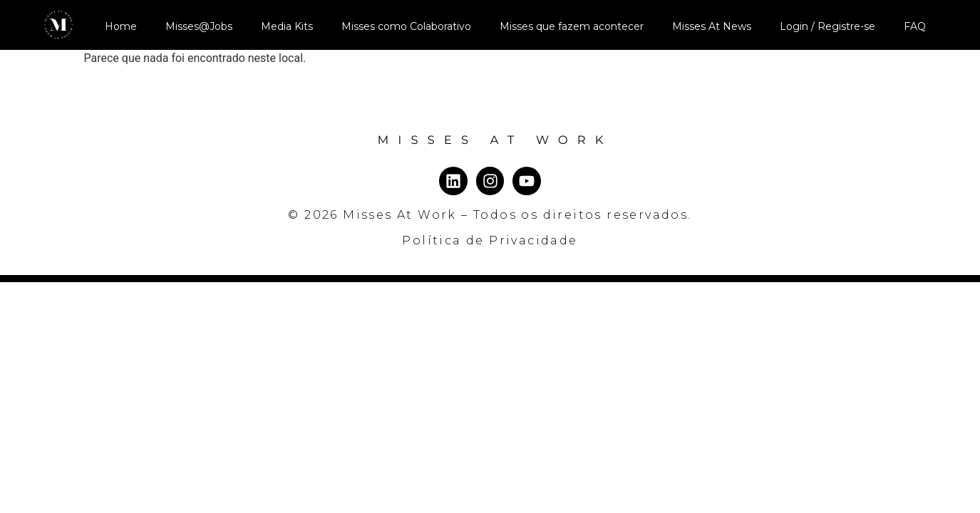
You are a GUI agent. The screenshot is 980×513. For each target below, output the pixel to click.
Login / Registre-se (827, 26)
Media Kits (287, 26)
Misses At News (712, 26)
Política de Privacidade (490, 240)
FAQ (915, 26)
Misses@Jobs (199, 26)
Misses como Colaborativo (406, 26)
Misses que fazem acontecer (572, 26)
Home (121, 26)
